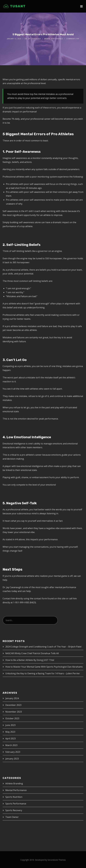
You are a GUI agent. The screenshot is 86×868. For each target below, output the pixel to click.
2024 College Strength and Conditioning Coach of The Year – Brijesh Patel (43, 647)
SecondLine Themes (57, 860)
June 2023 (10, 725)
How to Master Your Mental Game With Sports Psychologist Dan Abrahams (44, 667)
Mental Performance (54, 39)
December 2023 (13, 705)
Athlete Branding (14, 783)
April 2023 (10, 739)
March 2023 (11, 745)
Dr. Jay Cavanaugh (33, 39)
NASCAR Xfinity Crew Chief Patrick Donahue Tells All (32, 653)
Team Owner (12, 817)
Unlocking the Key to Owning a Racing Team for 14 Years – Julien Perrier (43, 673)
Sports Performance (16, 804)
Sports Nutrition (14, 797)
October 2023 (12, 718)
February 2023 (13, 752)
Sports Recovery (14, 810)
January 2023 (12, 759)
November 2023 (14, 712)
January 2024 (12, 698)
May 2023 (10, 732)
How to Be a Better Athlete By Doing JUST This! (30, 660)
